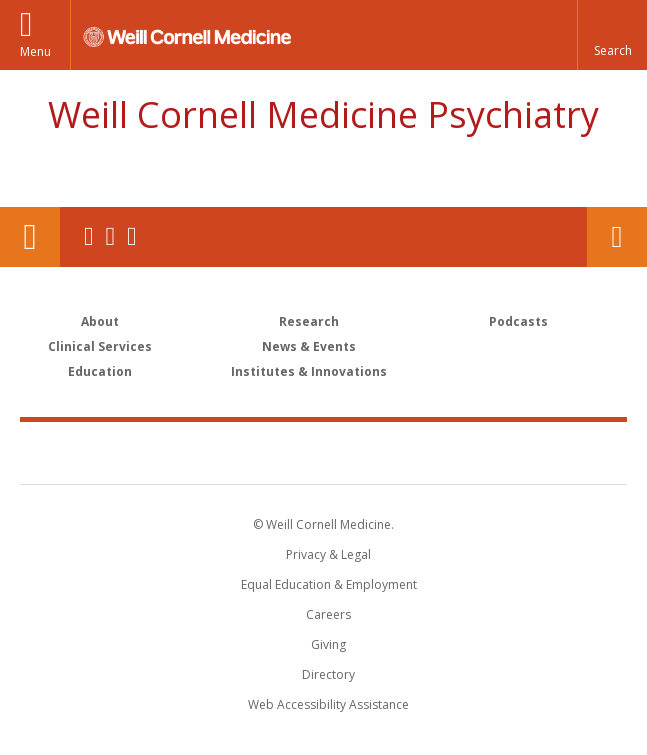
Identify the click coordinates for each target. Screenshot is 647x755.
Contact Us (617, 237)
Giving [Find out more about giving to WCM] (328, 644)
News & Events (309, 346)
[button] (612, 35)
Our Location (30, 237)
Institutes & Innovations (309, 371)
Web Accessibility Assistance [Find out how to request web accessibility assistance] (328, 704)
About (100, 321)
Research (309, 321)
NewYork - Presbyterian (460, 452)
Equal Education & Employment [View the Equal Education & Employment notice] (329, 584)
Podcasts (518, 321)
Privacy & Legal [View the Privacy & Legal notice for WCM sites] (328, 554)
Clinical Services (100, 346)
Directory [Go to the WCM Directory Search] (328, 674)
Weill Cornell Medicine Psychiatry (323, 114)
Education (100, 371)
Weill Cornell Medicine (207, 452)
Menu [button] (35, 51)
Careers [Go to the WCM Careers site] (328, 614)
